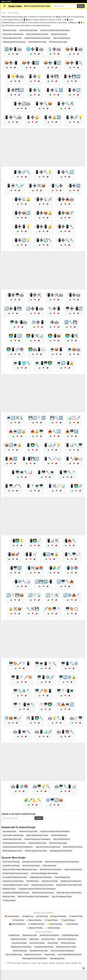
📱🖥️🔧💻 (46, 472)
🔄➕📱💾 (13, 309)
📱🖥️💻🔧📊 (22, 472)
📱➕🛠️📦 (37, 186)
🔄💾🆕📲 (43, 582)
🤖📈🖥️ (76, 718)
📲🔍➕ (57, 186)
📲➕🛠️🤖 (54, 295)
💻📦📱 (57, 349)
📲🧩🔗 (54, 568)
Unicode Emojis (14, 935)
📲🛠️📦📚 (35, 568)
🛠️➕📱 (38, 322)
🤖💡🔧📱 (57, 718)
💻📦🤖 (74, 349)
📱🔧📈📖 (52, 459)
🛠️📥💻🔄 (65, 704)
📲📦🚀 (13, 554)
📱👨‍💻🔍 (33, 445)
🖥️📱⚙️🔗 (46, 677)
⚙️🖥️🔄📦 (54, 800)
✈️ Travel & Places (51, 920)
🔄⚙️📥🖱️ (72, 595)
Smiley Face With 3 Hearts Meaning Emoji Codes (20, 869)
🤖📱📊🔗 (43, 732)
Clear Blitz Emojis (32, 881)
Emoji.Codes (16, 963)
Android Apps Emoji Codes (12, 38)
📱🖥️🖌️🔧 (13, 486)
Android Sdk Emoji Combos (73, 847)
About (68, 963)
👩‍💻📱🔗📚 (15, 349)
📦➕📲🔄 (52, 63)
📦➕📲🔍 (74, 63)
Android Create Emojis (59, 34)
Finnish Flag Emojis (20, 951)
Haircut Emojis (53, 943)
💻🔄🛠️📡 (15, 418)
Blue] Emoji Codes (9, 889)
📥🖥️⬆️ (72, 431)
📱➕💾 (52, 76)
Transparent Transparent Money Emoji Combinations (37, 889)
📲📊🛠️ (52, 541)
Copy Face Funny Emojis (73, 869)
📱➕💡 (35, 76)
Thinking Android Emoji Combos (14, 42)
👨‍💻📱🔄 (15, 336)
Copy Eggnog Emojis (57, 958)
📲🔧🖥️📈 (72, 554)
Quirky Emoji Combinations (49, 935)
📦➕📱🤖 (74, 49)
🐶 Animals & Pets (76, 916)
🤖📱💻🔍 (22, 732)
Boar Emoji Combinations (67, 939)
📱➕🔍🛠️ (65, 104)
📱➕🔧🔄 (65, 172)
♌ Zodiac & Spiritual (55, 924)
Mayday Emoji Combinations (71, 881)
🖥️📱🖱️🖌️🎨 (22, 677)
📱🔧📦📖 (74, 459)
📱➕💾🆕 (72, 76)
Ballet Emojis (34, 939)
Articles (45, 963)
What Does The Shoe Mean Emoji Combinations (62, 862)
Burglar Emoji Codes (30, 935)
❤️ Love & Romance (12, 916)
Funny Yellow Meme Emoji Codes (69, 955)
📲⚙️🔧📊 (22, 582)
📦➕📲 (11, 63)
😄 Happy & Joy (28, 916)
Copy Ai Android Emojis (62, 38)
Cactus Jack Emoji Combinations (62, 951)
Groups (34, 963)
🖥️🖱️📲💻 (65, 691)
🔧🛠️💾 (33, 609)
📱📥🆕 (11, 459)
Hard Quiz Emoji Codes (50, 881)
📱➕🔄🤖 (22, 104)
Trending (52, 963)
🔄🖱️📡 (35, 595)
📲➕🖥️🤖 (15, 295)
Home (4, 13)
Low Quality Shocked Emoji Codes (15, 877)
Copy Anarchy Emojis (19, 943)
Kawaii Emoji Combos (19, 939)
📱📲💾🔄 (30, 459)
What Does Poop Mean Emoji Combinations (33, 897)
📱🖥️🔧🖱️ (67, 472)
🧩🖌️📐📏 (33, 800)
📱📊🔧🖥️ (74, 445)
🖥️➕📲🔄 (74, 309)
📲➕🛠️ (35, 295)
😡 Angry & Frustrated (58, 916)
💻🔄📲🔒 (65, 363)
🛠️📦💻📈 (13, 718)
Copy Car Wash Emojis (14, 955)
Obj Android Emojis (9, 30)
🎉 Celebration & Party (36, 924)
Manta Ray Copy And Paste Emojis (69, 893)
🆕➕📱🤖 (13, 49)
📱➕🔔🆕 (52, 117)
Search (81, 6)
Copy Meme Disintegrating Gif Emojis (16, 893)
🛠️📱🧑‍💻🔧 (35, 718)
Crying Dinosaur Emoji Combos (42, 885)
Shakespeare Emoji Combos (66, 947)
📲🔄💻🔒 (50, 554)
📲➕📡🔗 (43, 199)
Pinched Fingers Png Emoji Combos (15, 873)
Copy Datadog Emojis (62, 877)
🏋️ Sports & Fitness (68, 920)
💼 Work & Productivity (17, 924)
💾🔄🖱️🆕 (37, 418)
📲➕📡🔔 (22, 199)
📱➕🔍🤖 (13, 117)
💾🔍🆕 (57, 418)
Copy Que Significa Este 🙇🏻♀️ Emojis (16, 885)
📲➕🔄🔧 (43, 240)
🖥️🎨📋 (72, 609)
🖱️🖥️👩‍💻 (46, 704)
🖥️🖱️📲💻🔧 (24, 704)
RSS (80, 963)
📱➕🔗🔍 (22, 172)
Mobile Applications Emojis (12, 851)
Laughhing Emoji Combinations (41, 877)
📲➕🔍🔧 (65, 240)
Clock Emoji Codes (48, 939)
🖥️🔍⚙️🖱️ (22, 691)
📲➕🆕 (74, 186)
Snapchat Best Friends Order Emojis (69, 885)
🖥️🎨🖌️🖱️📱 (20, 664)
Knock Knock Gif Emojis (11, 862)
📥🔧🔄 (54, 431)
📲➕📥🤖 (65, 199)
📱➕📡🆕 (54, 90)
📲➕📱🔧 (65, 227)
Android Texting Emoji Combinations (37, 38)
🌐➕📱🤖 (35, 49)
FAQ (39, 963)
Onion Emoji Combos (37, 943)
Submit (39, 818)
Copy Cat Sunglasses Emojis (62, 897)
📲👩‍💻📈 (35, 541)
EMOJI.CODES (6, 1)
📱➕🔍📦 (43, 104)
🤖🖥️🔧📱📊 (65, 786)
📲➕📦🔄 (22, 213)
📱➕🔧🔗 (15, 186)
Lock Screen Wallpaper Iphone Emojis (44, 873)
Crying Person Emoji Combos (13, 881)
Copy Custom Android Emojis (13, 34)
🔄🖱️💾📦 (15, 595)
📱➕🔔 (33, 117)
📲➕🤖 (74, 295)
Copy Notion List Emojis (11, 866)
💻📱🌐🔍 (22, 363)
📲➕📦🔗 (65, 213)
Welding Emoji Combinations (21, 947)
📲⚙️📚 (72, 568)
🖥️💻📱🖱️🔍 (46, 664)
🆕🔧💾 (71, 322)
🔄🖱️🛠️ (52, 595)
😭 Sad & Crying (42, 916)
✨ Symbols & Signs (53, 928)
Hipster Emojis (50, 955)
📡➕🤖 (54, 49)
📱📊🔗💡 (52, 445)
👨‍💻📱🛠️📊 (35, 336)
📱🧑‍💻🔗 (76, 486)
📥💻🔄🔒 (17, 431)
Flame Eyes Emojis (49, 866)
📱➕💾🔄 (15, 90)
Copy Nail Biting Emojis (70, 935)
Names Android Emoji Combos (37, 34)
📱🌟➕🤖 (15, 76)
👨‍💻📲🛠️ (72, 336)
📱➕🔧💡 (43, 172)
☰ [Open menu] (5, 6)
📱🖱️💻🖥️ (35, 486)
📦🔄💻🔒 (13, 445)
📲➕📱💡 (22, 227)
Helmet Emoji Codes (68, 943)
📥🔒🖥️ (37, 431)
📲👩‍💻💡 (17, 541)
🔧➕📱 (54, 309)
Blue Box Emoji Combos (33, 955)
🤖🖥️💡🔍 (41, 786)
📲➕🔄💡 (22, 240)
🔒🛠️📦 (15, 609)
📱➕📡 (35, 90)
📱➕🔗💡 (74, 117)
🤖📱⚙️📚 (20, 786)
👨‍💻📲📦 (54, 336)
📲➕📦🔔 (43, 213)
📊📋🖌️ (74, 418)
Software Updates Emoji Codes (36, 851)
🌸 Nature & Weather (34, 920)
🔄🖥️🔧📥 (65, 582)
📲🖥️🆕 (15, 568)
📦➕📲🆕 (30, 63)
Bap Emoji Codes (9, 897)
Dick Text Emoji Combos (31, 866)
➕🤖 (54, 322)
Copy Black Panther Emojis (44, 947)
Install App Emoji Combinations (61, 851)
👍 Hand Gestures (71, 924)
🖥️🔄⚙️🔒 (67, 677)
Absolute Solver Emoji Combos (43, 893)
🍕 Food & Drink (18, 920)
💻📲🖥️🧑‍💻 (43, 363)
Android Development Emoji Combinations (18, 847)
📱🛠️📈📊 (57, 486)
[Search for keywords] (64, 6)
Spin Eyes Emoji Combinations (51, 869)
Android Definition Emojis (37, 42)
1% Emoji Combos (9, 900)
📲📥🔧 (70, 541)
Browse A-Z (26, 963)
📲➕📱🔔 (43, 227)
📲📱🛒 (30, 554)
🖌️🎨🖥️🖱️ (52, 609)
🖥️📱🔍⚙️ (70, 664)
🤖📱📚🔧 (65, 732)
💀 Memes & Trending (35, 928)
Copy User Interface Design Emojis (48, 847)
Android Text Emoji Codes (28, 30)
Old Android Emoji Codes (58, 42)
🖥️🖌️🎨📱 (43, 691)
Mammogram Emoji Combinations (35, 958)
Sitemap (74, 963)
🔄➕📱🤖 (35, 309)
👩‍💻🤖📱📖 (37, 349)
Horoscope (60, 963)
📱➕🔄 (74, 90)
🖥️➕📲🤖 (18, 322)
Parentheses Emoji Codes (39, 951)
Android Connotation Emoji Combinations (55, 30)
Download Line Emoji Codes (32, 862)
